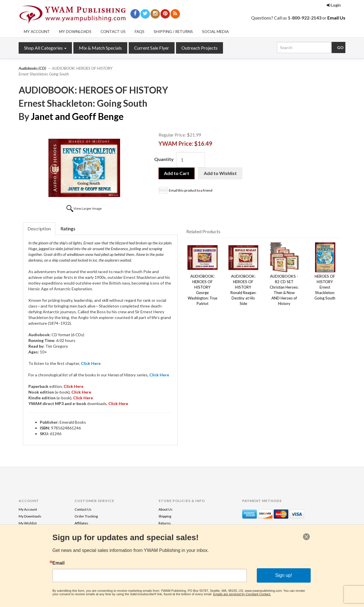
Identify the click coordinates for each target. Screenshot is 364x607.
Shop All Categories (45, 48)
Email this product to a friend (191, 190)
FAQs (140, 32)
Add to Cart (177, 173)
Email (59, 563)
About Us (166, 509)
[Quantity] (191, 160)
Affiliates (81, 523)
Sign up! (284, 575)
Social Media (215, 32)
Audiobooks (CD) (32, 68)
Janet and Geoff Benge (77, 116)
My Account (37, 32)
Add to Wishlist (220, 173)
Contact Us (113, 32)
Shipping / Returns (173, 32)
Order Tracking (86, 516)
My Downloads (75, 32)
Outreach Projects (199, 48)
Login (334, 5)
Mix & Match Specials (100, 48)
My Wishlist (28, 523)
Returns (165, 523)
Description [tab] (39, 228)
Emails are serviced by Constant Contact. (242, 594)
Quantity (164, 159)
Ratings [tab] (68, 228)
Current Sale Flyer (152, 48)
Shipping (165, 516)
